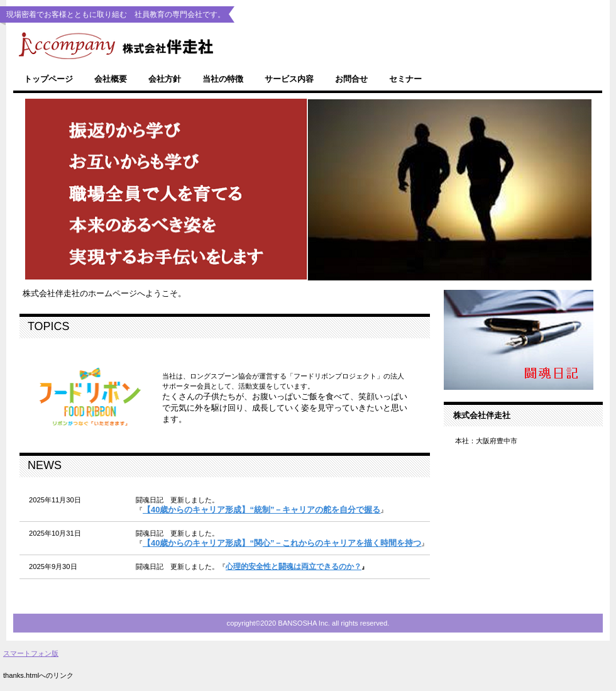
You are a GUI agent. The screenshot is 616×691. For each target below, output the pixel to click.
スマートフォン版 (31, 653)
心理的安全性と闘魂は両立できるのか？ (294, 567)
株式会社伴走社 (226, 45)
